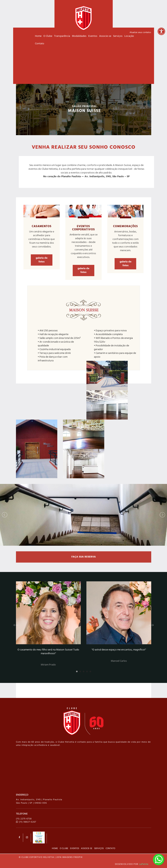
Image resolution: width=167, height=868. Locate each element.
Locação (129, 36)
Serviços (118, 36)
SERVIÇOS (99, 848)
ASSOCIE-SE (87, 848)
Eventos (93, 36)
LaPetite (144, 864)
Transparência (62, 36)
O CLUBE (64, 848)
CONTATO (110, 848)
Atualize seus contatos (140, 32)
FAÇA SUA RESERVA (84, 557)
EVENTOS (75, 848)
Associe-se (105, 36)
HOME (55, 848)
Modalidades (79, 36)
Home (38, 36)
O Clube (48, 36)
